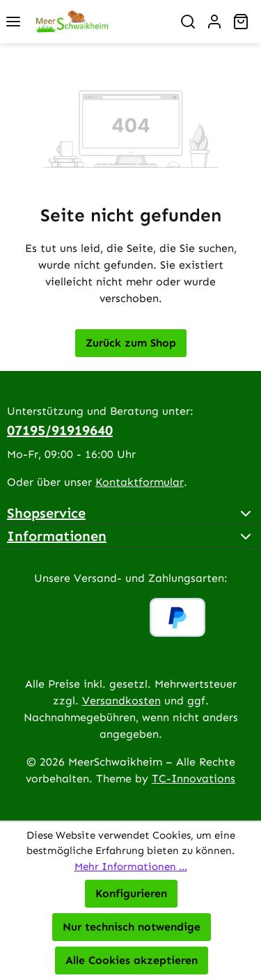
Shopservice (46, 513)
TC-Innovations (193, 779)
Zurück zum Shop (131, 343)
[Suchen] (188, 22)
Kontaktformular (140, 482)
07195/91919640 (60, 430)
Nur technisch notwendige (132, 927)
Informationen (57, 536)
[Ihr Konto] (214, 22)
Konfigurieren (131, 893)
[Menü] (13, 22)
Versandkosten (121, 701)
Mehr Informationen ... (131, 867)
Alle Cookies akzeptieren (132, 960)
